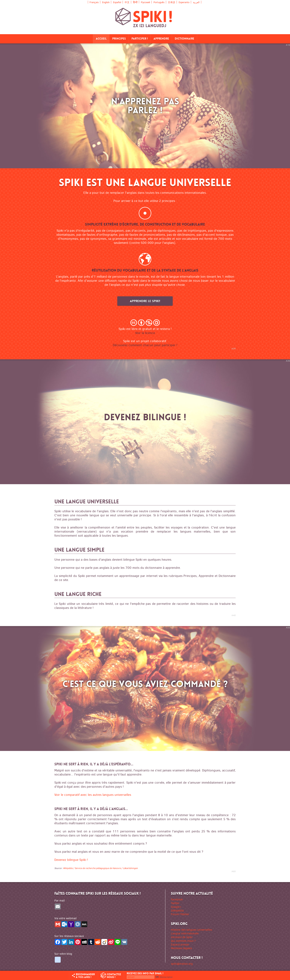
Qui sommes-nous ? (183, 941)
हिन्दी (135, 2)
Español (117, 2)
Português (159, 2)
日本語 (172, 2)
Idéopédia (177, 911)
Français (94, 2)
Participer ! (140, 39)
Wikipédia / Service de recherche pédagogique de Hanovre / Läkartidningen (100, 868)
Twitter (175, 903)
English (106, 2)
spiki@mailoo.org (182, 964)
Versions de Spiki (182, 937)
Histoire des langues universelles (192, 930)
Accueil (101, 39)
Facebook (177, 899)
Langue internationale (185, 933)
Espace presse (180, 945)
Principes (119, 39)
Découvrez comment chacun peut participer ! (145, 345)
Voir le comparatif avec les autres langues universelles (93, 795)
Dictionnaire (184, 39)
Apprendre (161, 39)
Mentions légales (181, 948)
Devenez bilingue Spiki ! (71, 860)
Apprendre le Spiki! (145, 301)
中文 (127, 2)
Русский (145, 2)
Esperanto (184, 2)
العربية (196, 2)
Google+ (176, 907)
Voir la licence (145, 333)
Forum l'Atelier (180, 914)
